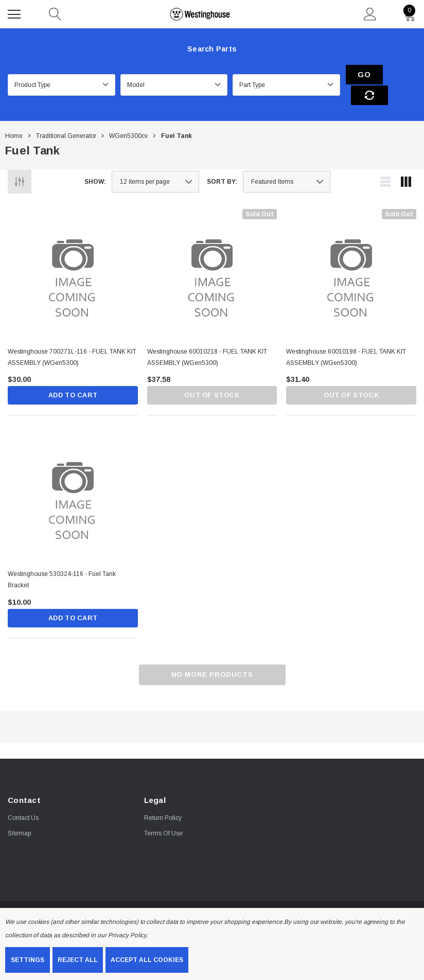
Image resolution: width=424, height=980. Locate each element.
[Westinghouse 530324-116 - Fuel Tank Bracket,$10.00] (73, 478)
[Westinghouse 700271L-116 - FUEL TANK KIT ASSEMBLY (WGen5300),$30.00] (73, 255)
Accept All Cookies (147, 960)
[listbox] (287, 162)
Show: (95, 162)
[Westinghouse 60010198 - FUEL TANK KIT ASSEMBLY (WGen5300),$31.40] (351, 255)
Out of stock (212, 377)
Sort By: (222, 162)
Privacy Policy (127, 935)
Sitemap (19, 815)
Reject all (78, 960)
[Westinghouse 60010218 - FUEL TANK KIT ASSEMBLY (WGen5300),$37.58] (212, 255)
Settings (28, 960)
